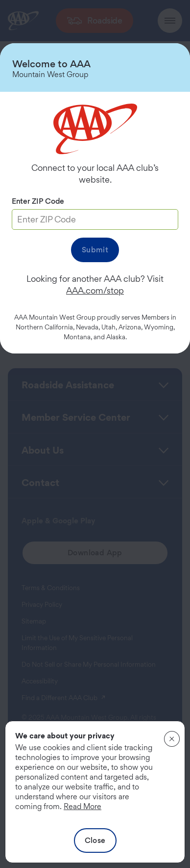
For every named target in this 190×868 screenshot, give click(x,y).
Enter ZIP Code (38, 201)
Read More (83, 806)
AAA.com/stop (95, 290)
